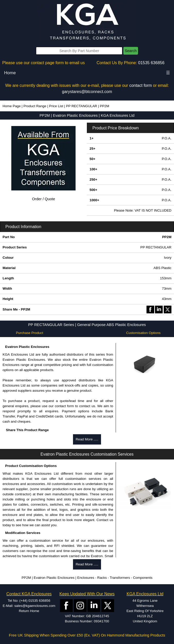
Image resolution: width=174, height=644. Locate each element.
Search (131, 51)
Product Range (35, 106)
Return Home (29, 611)
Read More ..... (87, 439)
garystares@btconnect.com (87, 92)
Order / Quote (43, 199)
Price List (56, 106)
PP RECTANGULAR (82, 106)
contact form (141, 85)
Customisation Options (143, 333)
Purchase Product (30, 333)
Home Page (12, 106)
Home (10, 73)
